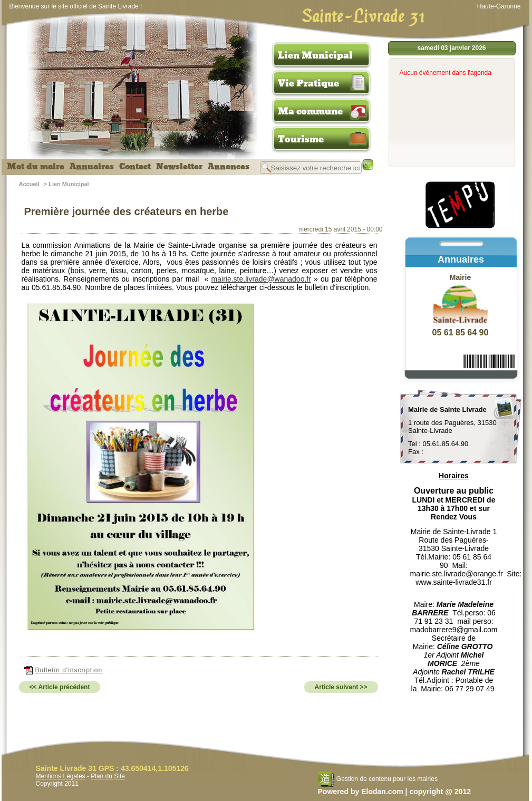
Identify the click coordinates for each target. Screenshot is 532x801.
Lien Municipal (315, 55)
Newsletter (179, 167)
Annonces (229, 167)
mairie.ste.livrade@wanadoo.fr (261, 279)
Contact (135, 167)
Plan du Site (108, 776)
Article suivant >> (341, 687)
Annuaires (92, 167)
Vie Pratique (308, 83)
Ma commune (310, 111)
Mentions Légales (61, 776)
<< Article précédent (60, 687)
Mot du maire (36, 167)
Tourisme (301, 139)
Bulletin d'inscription (64, 670)
